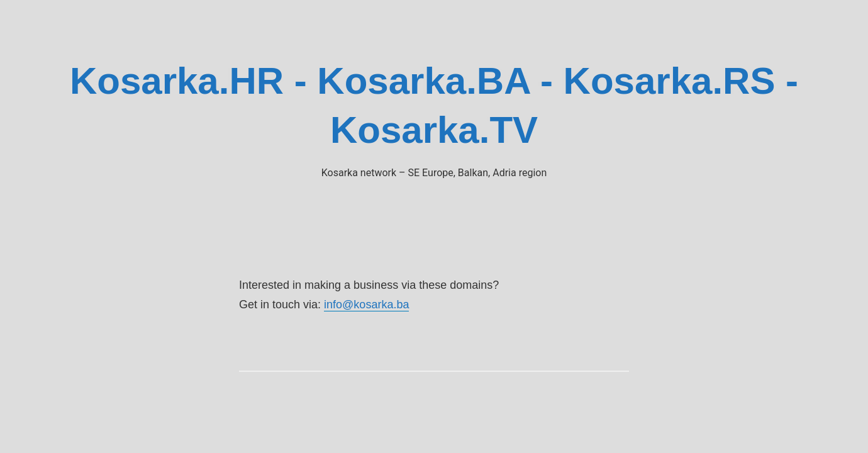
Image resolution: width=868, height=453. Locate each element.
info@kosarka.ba (366, 305)
